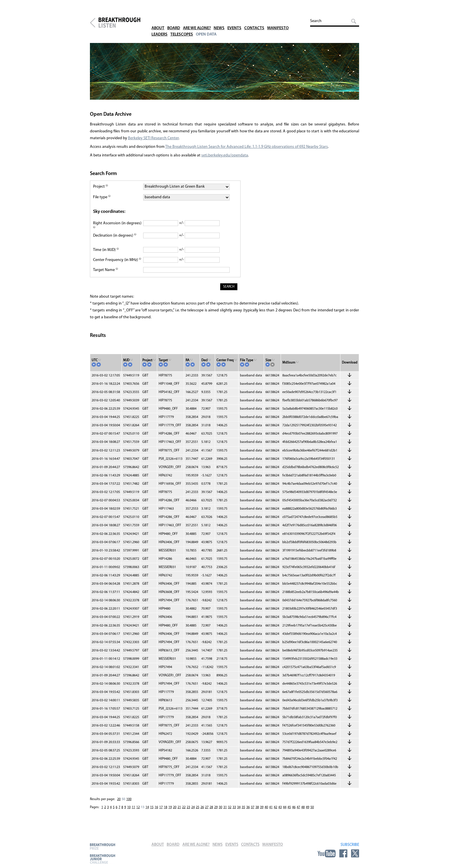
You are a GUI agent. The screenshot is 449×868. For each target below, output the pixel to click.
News (223, 20)
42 (275, 811)
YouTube (327, 853)
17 (161, 811)
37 (253, 811)
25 (198, 811)
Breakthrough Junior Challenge (103, 859)
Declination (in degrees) (115, 239)
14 (147, 811)
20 (119, 803)
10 (129, 811)
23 (188, 811)
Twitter (355, 853)
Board (175, 20)
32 (230, 811)
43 (280, 811)
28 (211, 811)
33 (234, 811)
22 (184, 811)
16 (156, 811)
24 (193, 811)
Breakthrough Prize (103, 846)
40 (266, 811)
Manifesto (284, 20)
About (158, 20)
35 (243, 811)
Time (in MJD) (106, 253)
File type (102, 201)
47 (298, 811)
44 (285, 811)
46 (294, 811)
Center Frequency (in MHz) (117, 263)
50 (123, 803)
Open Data (209, 26)
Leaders (160, 26)
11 (133, 811)
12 (138, 811)
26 (202, 811)
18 (166, 811)
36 (248, 811)
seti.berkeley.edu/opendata (225, 159)
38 (257, 811)
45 (289, 811)
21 (179, 811)
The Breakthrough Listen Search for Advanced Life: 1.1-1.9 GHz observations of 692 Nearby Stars (247, 150)
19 (170, 811)
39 (262, 811)
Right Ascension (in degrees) (117, 229)
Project (101, 190)
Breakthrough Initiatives (93, 24)
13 (143, 811)
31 (225, 811)
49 (308, 811)
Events (239, 20)
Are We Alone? (200, 20)
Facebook (343, 853)
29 (216, 811)
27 (207, 811)
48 (303, 811)
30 (220, 811)
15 (152, 811)
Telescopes (183, 26)
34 (239, 811)
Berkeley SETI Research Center (153, 142)
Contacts (259, 20)
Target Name (106, 273)
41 (271, 811)
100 (129, 803)
